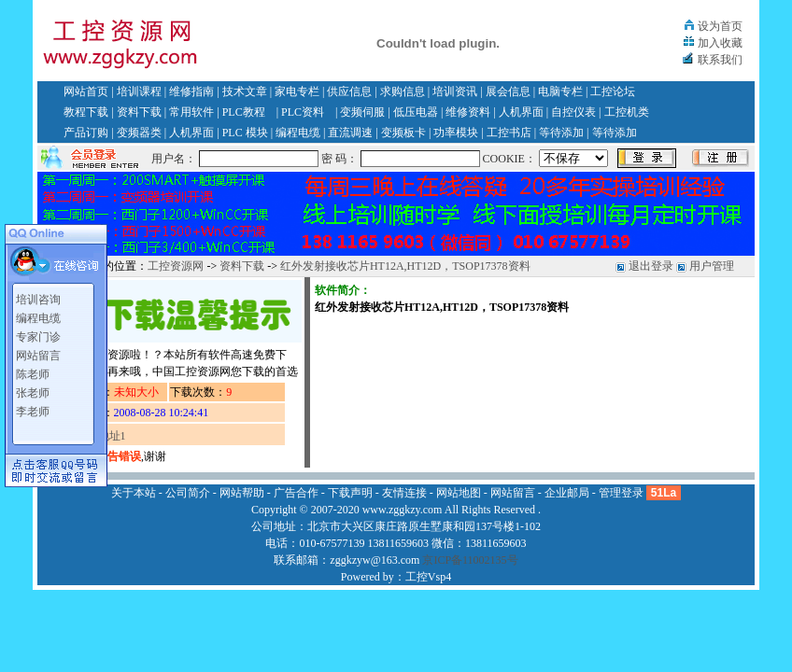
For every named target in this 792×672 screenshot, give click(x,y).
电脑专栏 (560, 91)
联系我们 (720, 60)
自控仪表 (573, 112)
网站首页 (86, 91)
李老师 (33, 412)
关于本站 (134, 493)
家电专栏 (297, 91)
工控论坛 (613, 91)
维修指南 (191, 91)
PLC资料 (303, 112)
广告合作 (296, 493)
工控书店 (509, 133)
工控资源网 (176, 266)
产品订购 (86, 133)
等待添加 (561, 133)
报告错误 (119, 456)
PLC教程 (244, 112)
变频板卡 (403, 133)
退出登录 (651, 266)
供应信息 (349, 91)
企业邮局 (567, 493)
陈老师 (33, 374)
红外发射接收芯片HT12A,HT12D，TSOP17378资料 (405, 266)
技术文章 (245, 91)
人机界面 (521, 112)
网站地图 (459, 493)
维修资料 (468, 112)
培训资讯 (455, 91)
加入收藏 (720, 43)
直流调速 (350, 133)
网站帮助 (242, 493)
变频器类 (139, 133)
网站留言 (38, 356)
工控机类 (627, 112)
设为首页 (720, 26)
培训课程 (139, 91)
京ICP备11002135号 (470, 560)
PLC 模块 (245, 133)
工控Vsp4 (428, 577)
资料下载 (139, 112)
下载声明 (350, 493)
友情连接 (404, 493)
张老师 (33, 393)
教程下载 (86, 112)
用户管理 (712, 266)
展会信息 (508, 91)
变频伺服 (362, 112)
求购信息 (403, 91)
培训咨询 (38, 300)
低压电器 (416, 112)
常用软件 (191, 112)
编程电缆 (298, 133)
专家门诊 (38, 337)
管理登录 (621, 493)
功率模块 (456, 133)
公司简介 (188, 493)
